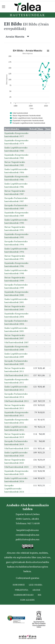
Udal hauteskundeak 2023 (17, 467)
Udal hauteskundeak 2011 (17, 375)
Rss (40, 595)
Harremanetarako (24, 595)
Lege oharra (36, 585)
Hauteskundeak (27, 15)
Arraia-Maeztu (17, 37)
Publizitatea (22, 590)
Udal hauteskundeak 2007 (17, 342)
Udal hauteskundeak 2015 (17, 401)
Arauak (36, 590)
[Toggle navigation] (4, 7)
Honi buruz (19, 585)
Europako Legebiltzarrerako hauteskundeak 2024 (14, 489)
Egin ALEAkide (27, 600)
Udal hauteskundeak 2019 (17, 448)
